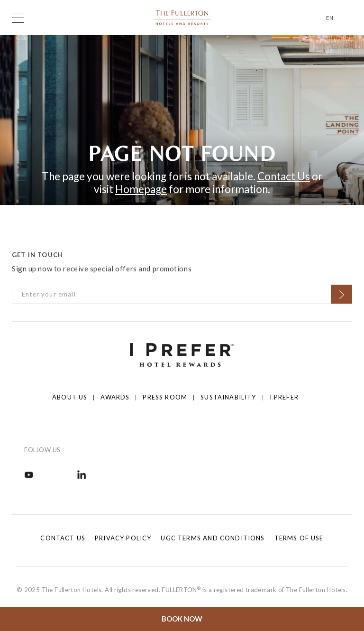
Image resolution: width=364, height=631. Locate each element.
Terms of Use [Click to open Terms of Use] (299, 538)
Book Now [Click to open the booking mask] (182, 619)
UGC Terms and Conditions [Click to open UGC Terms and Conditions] (213, 538)
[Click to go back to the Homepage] (182, 17)
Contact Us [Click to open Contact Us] (63, 538)
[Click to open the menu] (18, 18)
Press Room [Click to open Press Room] (165, 397)
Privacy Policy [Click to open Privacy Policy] (123, 538)
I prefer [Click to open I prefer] (284, 397)
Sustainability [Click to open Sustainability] (228, 397)
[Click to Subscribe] (341, 294)
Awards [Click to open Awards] (115, 397)
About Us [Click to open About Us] (70, 397)
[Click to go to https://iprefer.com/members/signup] (182, 354)
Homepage (141, 189)
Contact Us (284, 176)
